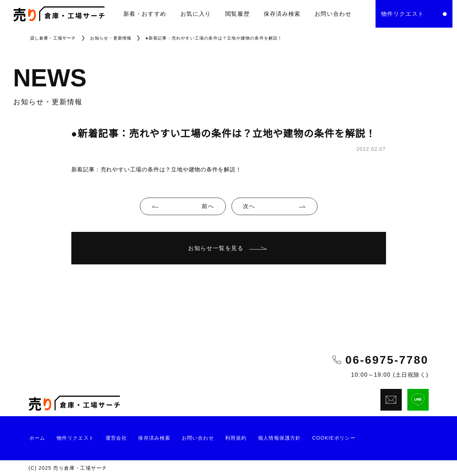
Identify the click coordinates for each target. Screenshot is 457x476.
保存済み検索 (282, 14)
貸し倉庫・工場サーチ (53, 38)
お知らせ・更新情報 (111, 38)
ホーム (37, 438)
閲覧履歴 (237, 14)
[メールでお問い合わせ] (391, 400)
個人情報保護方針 (280, 438)
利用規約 (236, 438)
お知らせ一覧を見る (228, 248)
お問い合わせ (333, 14)
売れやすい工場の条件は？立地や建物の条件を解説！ (171, 169)
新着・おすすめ (145, 14)
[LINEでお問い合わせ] (418, 400)
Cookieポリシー (334, 438)
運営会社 (116, 438)
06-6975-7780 (387, 360)
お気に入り (196, 14)
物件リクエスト (76, 438)
